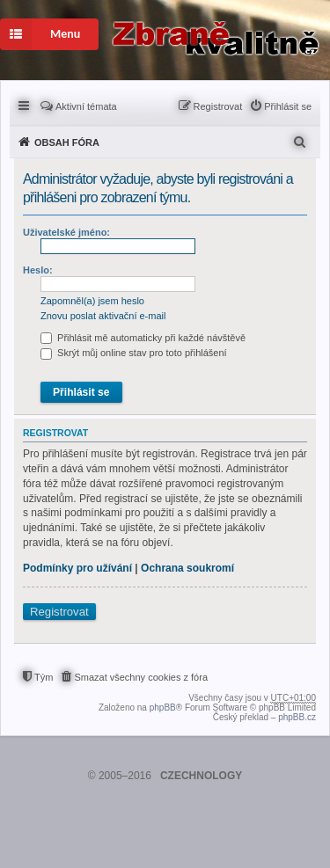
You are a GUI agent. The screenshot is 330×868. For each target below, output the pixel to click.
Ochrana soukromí (187, 568)
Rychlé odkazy (25, 105)
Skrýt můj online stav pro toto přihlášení (134, 353)
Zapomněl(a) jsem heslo (92, 301)
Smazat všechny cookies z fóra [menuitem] (141, 677)
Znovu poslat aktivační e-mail (103, 316)
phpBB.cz (297, 717)
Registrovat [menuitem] (218, 106)
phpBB (163, 708)
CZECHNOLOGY (201, 776)
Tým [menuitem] (44, 677)
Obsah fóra (67, 142)
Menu (40, 34)
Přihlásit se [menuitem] (288, 106)
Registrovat (59, 612)
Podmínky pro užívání (77, 568)
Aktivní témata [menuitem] (86, 106)
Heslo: (38, 270)
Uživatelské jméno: (66, 232)
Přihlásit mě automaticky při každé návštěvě (143, 338)
